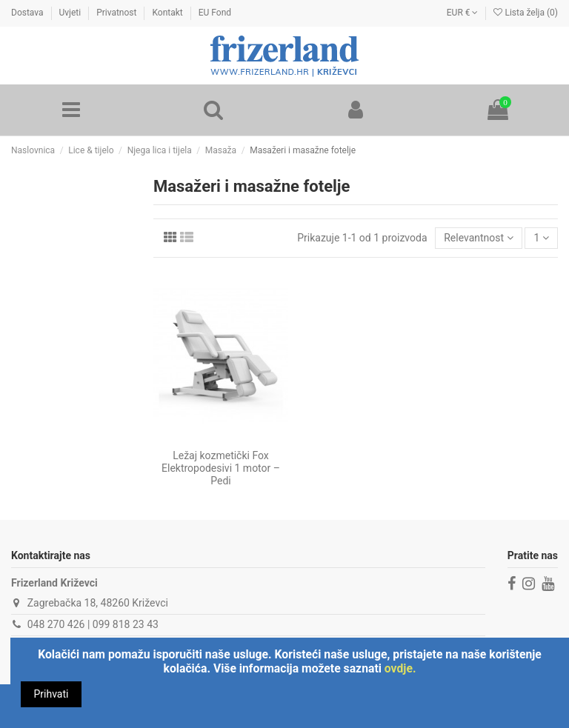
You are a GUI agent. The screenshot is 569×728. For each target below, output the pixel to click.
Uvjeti (71, 13)
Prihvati (51, 694)
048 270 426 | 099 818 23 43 (93, 624)
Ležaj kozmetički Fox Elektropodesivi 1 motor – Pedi (221, 468)
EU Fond (215, 13)
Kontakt (168, 13)
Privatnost (117, 13)
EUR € (463, 13)
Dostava (29, 13)
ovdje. (400, 668)
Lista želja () (526, 13)
